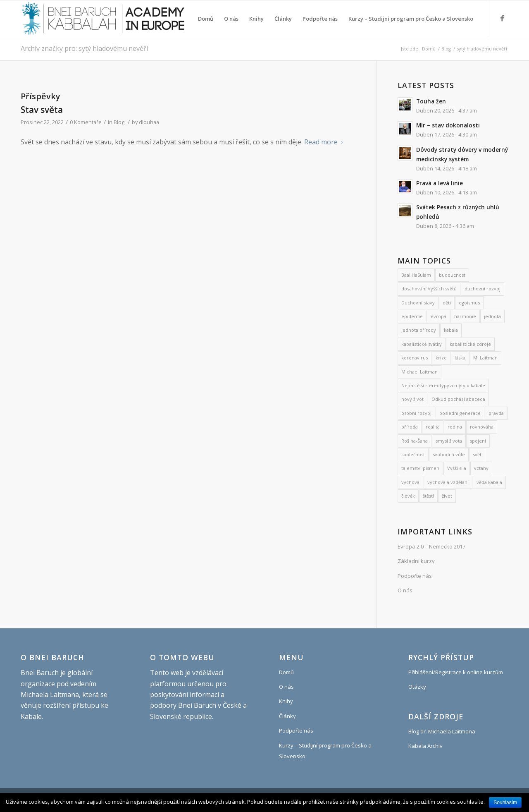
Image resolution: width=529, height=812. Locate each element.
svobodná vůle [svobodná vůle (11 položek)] (449, 454)
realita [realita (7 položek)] (433, 427)
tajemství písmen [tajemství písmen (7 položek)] (420, 468)
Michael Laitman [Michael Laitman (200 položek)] (419, 372)
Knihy (286, 701)
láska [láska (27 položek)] (460, 358)
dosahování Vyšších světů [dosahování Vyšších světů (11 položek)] (429, 289)
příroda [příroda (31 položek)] (410, 427)
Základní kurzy (416, 561)
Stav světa (42, 110)
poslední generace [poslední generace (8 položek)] (460, 413)
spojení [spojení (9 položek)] (478, 441)
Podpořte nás (415, 576)
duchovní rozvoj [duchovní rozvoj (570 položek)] (483, 289)
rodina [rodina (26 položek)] (455, 427)
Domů (429, 49)
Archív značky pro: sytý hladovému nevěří (84, 48)
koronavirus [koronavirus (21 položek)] (415, 358)
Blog (446, 49)
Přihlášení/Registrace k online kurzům (456, 672)
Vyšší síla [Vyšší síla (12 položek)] (457, 468)
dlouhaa (149, 122)
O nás (405, 590)
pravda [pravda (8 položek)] (496, 413)
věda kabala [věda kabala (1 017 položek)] (489, 482)
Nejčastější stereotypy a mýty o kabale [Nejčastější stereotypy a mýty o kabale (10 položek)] (443, 385)
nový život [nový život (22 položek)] (412, 399)
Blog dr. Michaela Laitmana (442, 731)
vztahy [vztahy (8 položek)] (481, 468)
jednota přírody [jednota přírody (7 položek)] (419, 330)
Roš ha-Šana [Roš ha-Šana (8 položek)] (415, 441)
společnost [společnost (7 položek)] (413, 454)
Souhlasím (505, 802)
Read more (325, 142)
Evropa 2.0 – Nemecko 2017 (431, 546)
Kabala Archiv (425, 746)
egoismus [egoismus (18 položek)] (469, 303)
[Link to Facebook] (502, 18)
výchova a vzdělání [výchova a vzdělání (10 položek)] (448, 482)
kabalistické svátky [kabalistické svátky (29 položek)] (422, 344)
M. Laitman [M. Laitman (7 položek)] (485, 358)
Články (287, 716)
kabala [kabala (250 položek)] (451, 330)
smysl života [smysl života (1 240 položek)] (449, 441)
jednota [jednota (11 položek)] (492, 316)
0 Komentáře (86, 122)
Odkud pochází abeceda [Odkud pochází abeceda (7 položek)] (458, 399)
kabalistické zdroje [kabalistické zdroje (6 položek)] (470, 344)
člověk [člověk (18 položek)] (408, 496)
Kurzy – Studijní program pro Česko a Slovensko (325, 751)
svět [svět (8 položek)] (477, 454)
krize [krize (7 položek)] (441, 358)
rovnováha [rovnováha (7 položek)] (482, 427)
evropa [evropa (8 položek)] (438, 316)
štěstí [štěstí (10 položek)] (428, 496)
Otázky (417, 687)
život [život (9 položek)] (447, 496)
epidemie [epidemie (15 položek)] (412, 316)
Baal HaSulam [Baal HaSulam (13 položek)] (416, 275)
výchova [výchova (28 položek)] (410, 482)
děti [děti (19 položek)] (447, 303)
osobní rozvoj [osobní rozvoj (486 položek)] (416, 413)
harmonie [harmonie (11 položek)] (465, 316)
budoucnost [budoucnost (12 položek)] (452, 275)
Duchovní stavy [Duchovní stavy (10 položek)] (418, 303)
